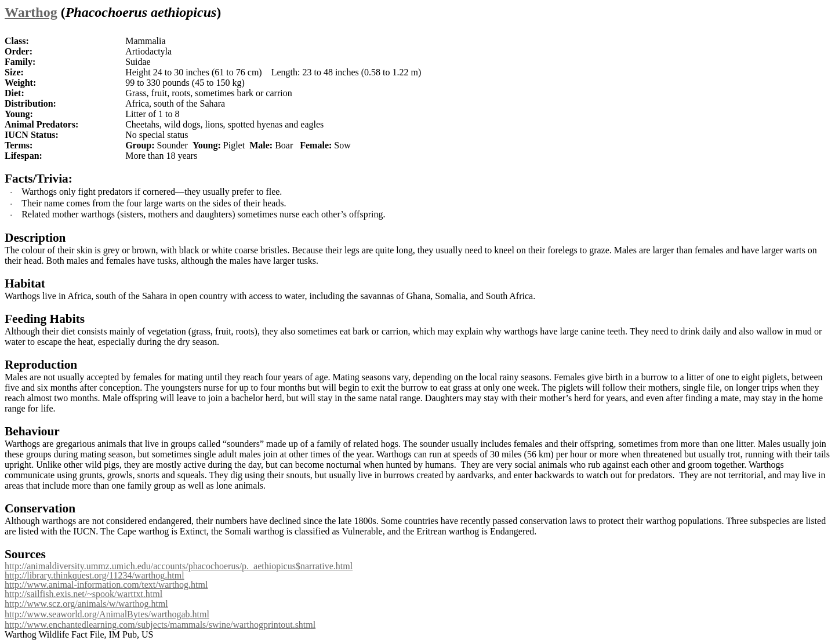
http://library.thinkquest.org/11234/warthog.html (95, 575)
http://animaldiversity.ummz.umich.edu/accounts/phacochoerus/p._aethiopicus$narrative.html (179, 566)
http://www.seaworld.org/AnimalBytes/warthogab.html (107, 614)
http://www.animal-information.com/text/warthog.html (106, 585)
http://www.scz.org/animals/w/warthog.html (86, 604)
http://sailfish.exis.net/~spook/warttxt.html (83, 594)
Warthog (31, 12)
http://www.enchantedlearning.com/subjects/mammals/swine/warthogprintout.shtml (160, 625)
